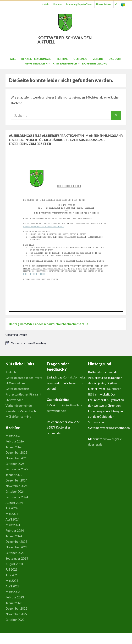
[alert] (66, 343)
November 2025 (16, 458)
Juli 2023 (11, 569)
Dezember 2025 (16, 452)
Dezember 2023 (16, 542)
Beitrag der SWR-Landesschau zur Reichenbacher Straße (49, 324)
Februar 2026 (15, 441)
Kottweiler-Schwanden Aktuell (65, 40)
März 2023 (13, 592)
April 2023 (12, 586)
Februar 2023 (15, 597)
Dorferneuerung (95, 63)
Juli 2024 (11, 508)
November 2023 (16, 547)
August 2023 (14, 564)
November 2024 (16, 486)
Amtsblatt (12, 372)
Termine (62, 59)
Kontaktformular (74, 377)
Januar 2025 (14, 475)
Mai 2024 (12, 514)
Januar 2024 (14, 536)
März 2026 (13, 436)
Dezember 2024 (16, 480)
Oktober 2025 (15, 464)
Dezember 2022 (16, 608)
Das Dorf (115, 59)
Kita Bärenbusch (65, 63)
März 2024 (13, 525)
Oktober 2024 (15, 491)
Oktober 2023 (15, 553)
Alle (13, 59)
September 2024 (17, 497)
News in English (36, 63)
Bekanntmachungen (36, 59)
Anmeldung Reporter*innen (73, 4)
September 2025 (17, 469)
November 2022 (16, 614)
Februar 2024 (15, 531)
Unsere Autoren (100, 4)
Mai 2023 (12, 581)
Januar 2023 (14, 603)
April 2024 (12, 519)
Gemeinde (80, 59)
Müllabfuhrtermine (18, 416)
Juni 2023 (12, 575)
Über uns (50, 4)
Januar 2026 (14, 447)
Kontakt (36, 4)
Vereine (98, 59)
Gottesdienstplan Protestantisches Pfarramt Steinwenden (23, 394)
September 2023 (17, 558)
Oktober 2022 (15, 620)
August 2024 (14, 503)
